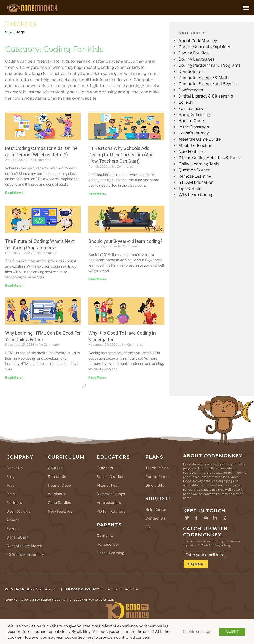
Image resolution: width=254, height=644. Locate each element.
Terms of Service (122, 589)
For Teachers (191, 108)
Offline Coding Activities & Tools (209, 158)
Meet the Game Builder (200, 139)
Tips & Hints (190, 189)
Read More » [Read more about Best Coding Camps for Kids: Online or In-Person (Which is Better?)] (14, 193)
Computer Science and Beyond (208, 84)
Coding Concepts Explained (205, 47)
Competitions (192, 71)
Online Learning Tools (199, 164)
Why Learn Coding (196, 195)
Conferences (191, 90)
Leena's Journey (194, 133)
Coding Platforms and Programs (209, 65)
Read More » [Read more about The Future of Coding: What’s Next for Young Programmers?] (14, 286)
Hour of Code (191, 121)
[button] (246, 8)
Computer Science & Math (203, 78)
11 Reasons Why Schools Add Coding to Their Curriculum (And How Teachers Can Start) (121, 155)
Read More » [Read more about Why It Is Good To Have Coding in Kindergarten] (98, 377)
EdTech (185, 102)
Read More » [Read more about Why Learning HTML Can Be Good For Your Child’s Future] (14, 377)
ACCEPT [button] (232, 632)
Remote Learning (195, 176)
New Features (192, 152)
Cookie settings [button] (197, 632)
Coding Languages (196, 59)
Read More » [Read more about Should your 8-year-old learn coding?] (98, 279)
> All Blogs (15, 32)
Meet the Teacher (195, 145)
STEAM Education (196, 182)
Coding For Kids (194, 53)
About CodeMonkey (198, 41)
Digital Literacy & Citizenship (206, 96)
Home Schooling (194, 115)
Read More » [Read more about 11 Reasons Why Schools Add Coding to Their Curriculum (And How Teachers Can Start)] (98, 194)
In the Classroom (194, 127)
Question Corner (194, 170)
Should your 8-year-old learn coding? (125, 241)
